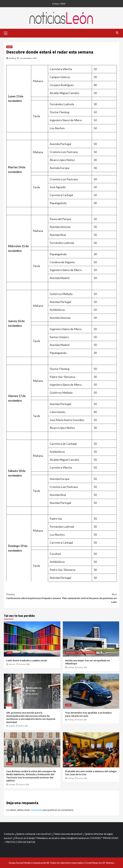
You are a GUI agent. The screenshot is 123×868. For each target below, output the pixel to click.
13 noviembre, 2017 (28, 58)
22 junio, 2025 (82, 667)
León (9, 47)
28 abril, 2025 (23, 726)
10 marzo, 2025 (24, 784)
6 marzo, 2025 (82, 778)
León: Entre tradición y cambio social (26, 660)
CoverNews (92, 863)
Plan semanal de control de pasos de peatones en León (89, 598)
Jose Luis (12, 664)
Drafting (12, 58)
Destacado (71, 653)
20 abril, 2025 (82, 720)
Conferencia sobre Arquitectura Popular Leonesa (34, 596)
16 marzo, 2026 (24, 664)
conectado (36, 810)
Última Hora (90, 653)
